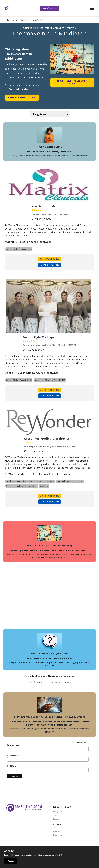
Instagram (57, 812)
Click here (35, 682)
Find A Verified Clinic (22, 97)
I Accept (10, 861)
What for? (59, 855)
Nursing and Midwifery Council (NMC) (50, 380)
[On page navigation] (49, 114)
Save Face (44, 486)
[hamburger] (92, 8)
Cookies (9, 851)
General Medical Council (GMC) (19, 249)
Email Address (14, 745)
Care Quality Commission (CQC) (70, 481)
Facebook (57, 819)
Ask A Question (49, 8)
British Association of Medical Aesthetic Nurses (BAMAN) (30, 481)
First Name (13, 756)
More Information (50, 265)
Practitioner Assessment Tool (72, 82)
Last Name (13, 766)
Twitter (56, 815)
